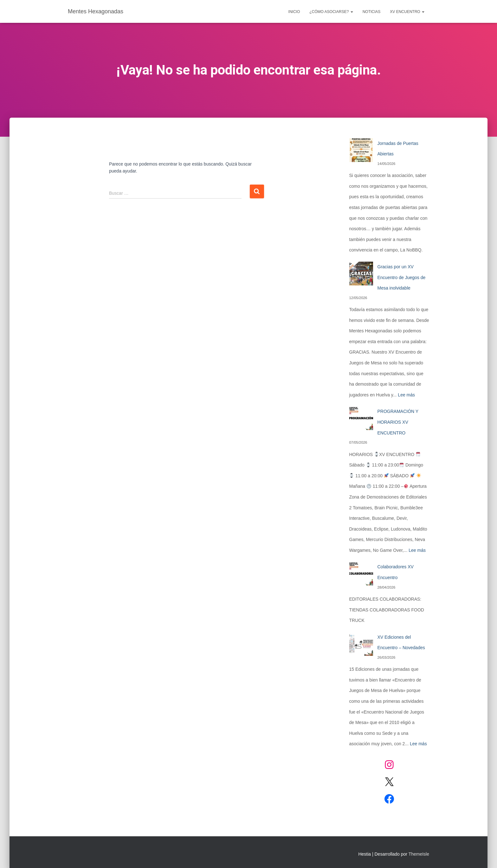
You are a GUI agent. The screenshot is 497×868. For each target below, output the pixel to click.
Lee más (406, 395)
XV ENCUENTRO (407, 12)
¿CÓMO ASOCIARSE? (331, 12)
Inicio (294, 12)
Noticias (372, 12)
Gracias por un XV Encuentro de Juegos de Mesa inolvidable (402, 277)
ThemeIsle (419, 854)
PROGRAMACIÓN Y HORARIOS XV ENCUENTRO (398, 422)
